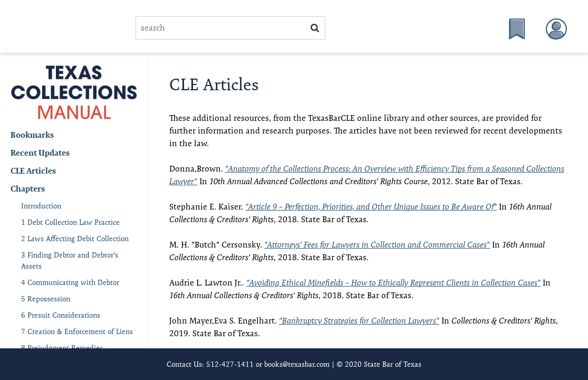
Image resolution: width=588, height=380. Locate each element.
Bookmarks (32, 135)
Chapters (28, 189)
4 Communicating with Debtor (70, 282)
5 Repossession (46, 299)
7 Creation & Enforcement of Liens (77, 331)
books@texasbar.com (297, 364)
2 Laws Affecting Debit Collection (75, 239)
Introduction (41, 206)
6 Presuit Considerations (61, 315)
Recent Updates (40, 153)
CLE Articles (33, 171)
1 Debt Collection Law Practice (70, 222)
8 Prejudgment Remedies (62, 348)
